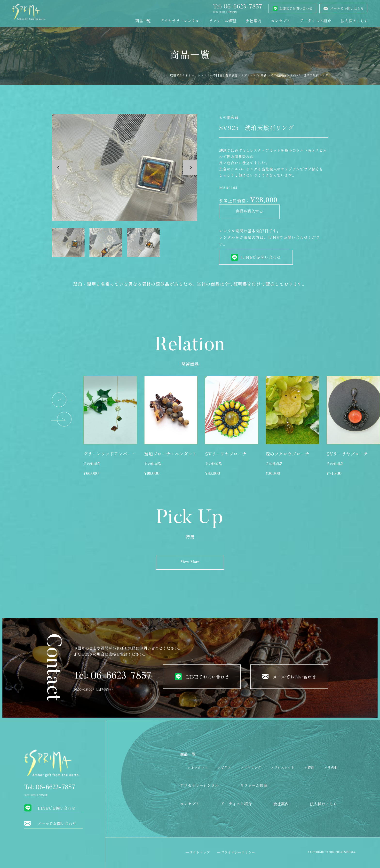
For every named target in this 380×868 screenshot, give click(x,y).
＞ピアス (224, 767)
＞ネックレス (198, 767)
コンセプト (281, 21)
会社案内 (253, 21)
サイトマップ (200, 852)
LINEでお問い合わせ (261, 257)
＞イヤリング (251, 767)
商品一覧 (143, 21)
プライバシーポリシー (238, 852)
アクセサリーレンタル (180, 21)
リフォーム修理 (222, 21)
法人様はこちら (354, 21)
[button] (62, 400)
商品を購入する (249, 212)
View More (190, 562)
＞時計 (309, 767)
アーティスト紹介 (316, 21)
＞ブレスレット (283, 767)
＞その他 (331, 767)
